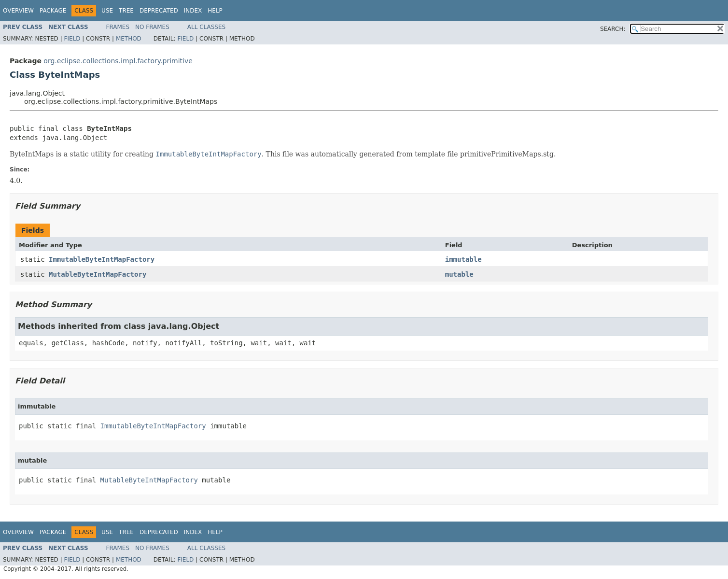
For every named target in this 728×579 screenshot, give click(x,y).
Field (72, 39)
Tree (126, 11)
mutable (459, 274)
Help (215, 11)
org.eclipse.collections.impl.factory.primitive (118, 61)
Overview (18, 11)
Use (107, 11)
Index (193, 11)
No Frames (152, 27)
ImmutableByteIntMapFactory (102, 259)
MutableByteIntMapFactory (98, 274)
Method (129, 39)
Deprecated (159, 11)
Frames (118, 27)
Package (53, 11)
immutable (463, 259)
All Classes (206, 27)
